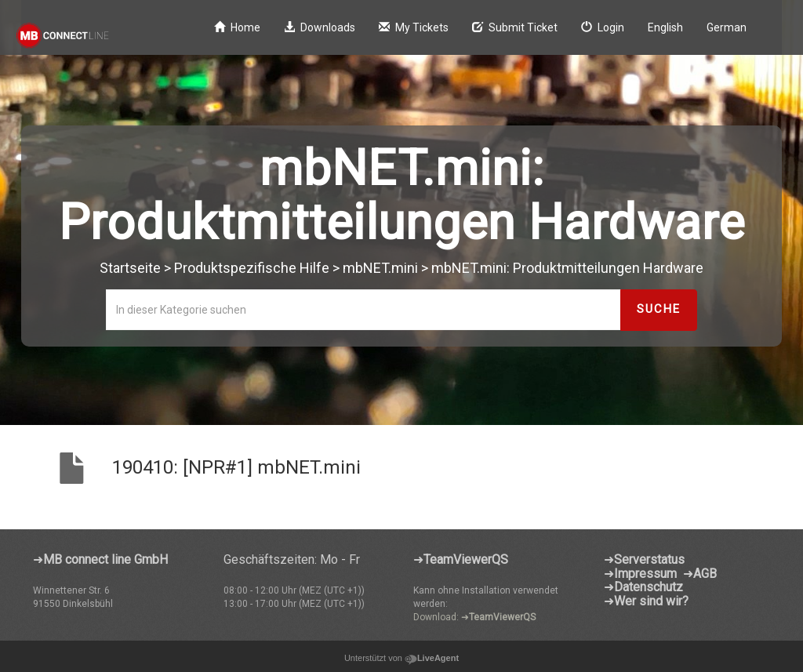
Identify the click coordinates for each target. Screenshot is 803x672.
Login (603, 27)
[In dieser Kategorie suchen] (363, 310)
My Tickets (414, 27)
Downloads (320, 27)
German (727, 27)
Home (237, 27)
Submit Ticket (515, 27)
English (665, 27)
